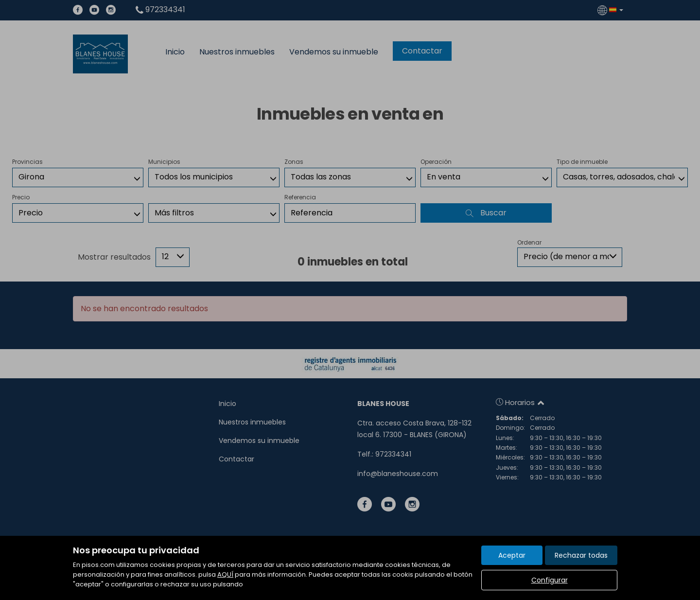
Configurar (550, 580)
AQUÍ (225, 574)
